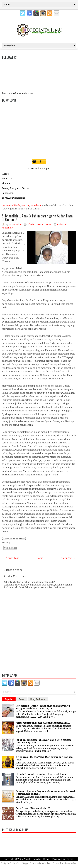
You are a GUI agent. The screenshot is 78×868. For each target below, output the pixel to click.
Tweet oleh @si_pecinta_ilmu (17, 93)
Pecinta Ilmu (16, 863)
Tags (22, 699)
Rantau (25, 205)
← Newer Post (11, 558)
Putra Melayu (45, 863)
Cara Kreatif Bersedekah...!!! (33, 808)
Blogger (46, 168)
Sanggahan (8, 193)
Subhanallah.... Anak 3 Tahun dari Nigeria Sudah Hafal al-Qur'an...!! (38, 218)
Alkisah (16, 205)
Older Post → (68, 558)
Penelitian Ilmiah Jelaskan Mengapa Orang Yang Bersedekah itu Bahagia (43, 707)
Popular (9, 699)
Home (5, 174)
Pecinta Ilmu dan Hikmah (37, 859)
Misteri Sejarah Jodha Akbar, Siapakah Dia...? (43, 723)
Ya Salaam (36, 205)
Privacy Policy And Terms (15, 188)
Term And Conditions (13, 198)
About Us (7, 179)
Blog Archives (38, 699)
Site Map (7, 183)
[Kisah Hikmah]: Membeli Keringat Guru (41, 774)
